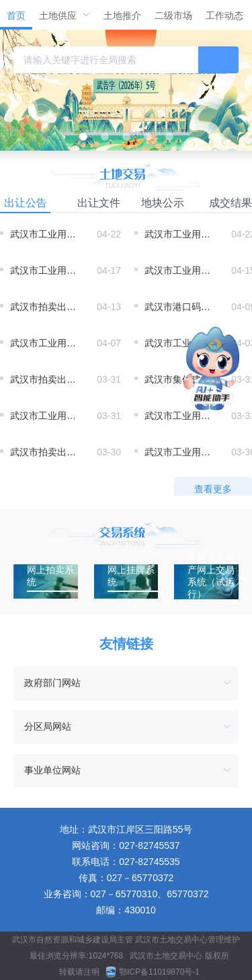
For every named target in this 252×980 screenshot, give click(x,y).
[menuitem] (16, 15)
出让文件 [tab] (99, 203)
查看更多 (213, 489)
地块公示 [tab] (163, 203)
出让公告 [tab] (26, 203)
